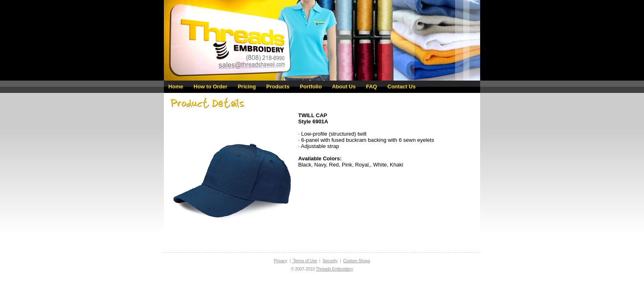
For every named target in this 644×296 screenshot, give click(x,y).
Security (330, 261)
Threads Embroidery (335, 269)
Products (278, 87)
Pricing (247, 87)
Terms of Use (305, 261)
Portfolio (311, 87)
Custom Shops (357, 261)
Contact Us (401, 87)
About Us (344, 87)
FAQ (371, 87)
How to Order (210, 87)
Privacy (281, 261)
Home (176, 87)
